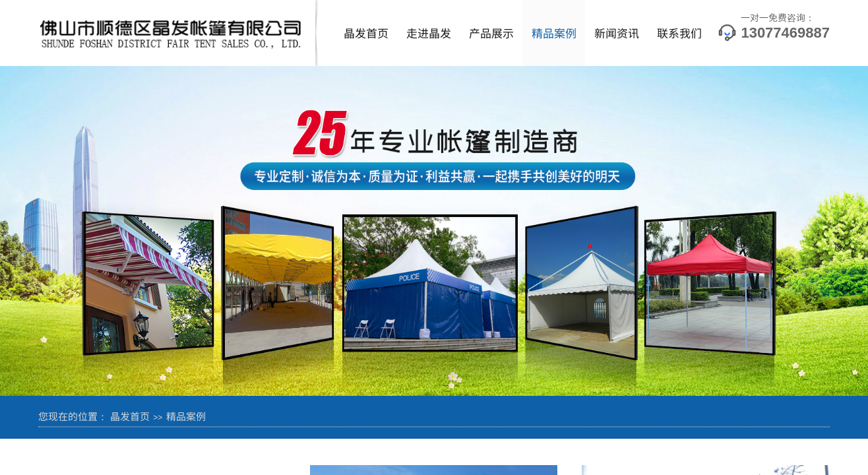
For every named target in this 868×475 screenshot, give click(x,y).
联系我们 (679, 33)
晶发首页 (366, 33)
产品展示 (491, 33)
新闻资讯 (617, 33)
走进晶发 (429, 33)
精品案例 (554, 33)
